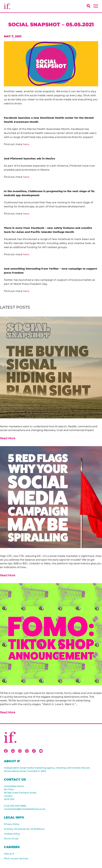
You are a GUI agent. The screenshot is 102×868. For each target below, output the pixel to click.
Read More (8, 438)
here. (26, 144)
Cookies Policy (12, 834)
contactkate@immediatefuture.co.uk (25, 809)
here (26, 214)
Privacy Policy (12, 824)
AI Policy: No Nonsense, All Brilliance (24, 829)
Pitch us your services (16, 859)
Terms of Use (11, 839)
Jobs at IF (9, 854)
